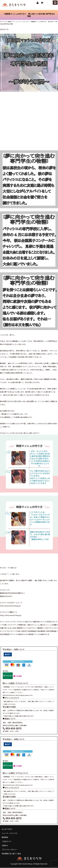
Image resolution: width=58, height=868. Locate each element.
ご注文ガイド (6, 842)
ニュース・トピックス (10, 833)
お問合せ (5, 846)
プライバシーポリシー (10, 850)
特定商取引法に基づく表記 (11, 854)
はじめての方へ (7, 829)
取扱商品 (5, 837)
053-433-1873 (12, 728)
